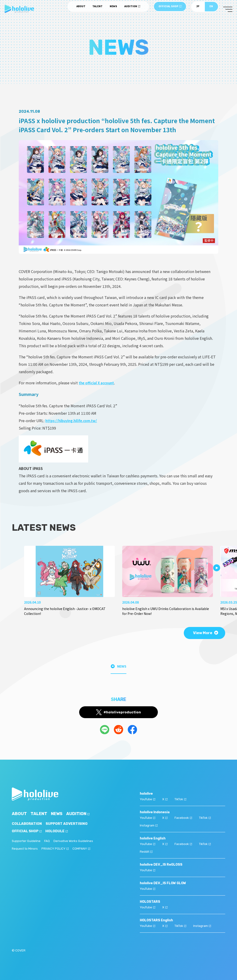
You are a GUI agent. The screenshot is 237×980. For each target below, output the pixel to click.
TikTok (181, 799)
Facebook (184, 817)
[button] (217, 568)
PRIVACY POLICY (56, 849)
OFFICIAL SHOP (170, 10)
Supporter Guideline (27, 841)
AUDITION (132, 10)
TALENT (97, 10)
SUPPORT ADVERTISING (70, 824)
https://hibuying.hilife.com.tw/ (74, 421)
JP (198, 10)
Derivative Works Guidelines (75, 841)
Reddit (146, 850)
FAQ (48, 841)
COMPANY (83, 849)
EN (211, 10)
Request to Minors (25, 849)
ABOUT (81, 10)
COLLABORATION (28, 824)
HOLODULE (59, 831)
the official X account (98, 383)
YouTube (148, 799)
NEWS (113, 10)
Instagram (149, 825)
